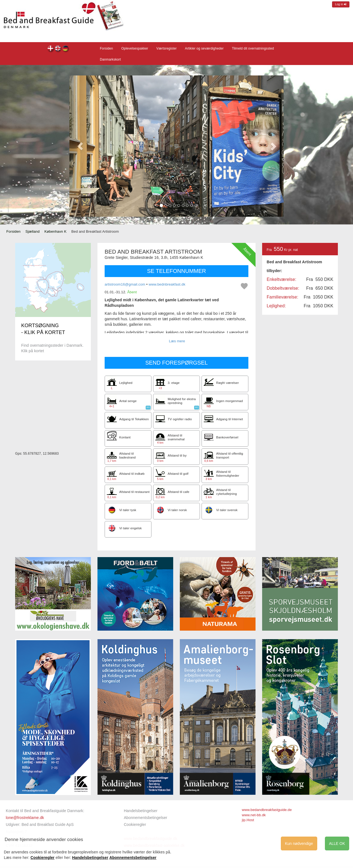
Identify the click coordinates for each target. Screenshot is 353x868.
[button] (80, 146)
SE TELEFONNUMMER (176, 271)
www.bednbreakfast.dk (167, 284)
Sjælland (32, 231)
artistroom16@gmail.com (125, 284)
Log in (341, 4)
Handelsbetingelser (141, 811)
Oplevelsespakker (135, 48)
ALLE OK (337, 843)
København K (55, 231)
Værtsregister (167, 48)
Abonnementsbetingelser (146, 818)
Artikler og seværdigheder (204, 48)
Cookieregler (135, 824)
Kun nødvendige (299, 843)
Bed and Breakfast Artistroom (51, 49)
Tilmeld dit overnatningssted (253, 48)
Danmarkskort (110, 59)
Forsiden (107, 48)
